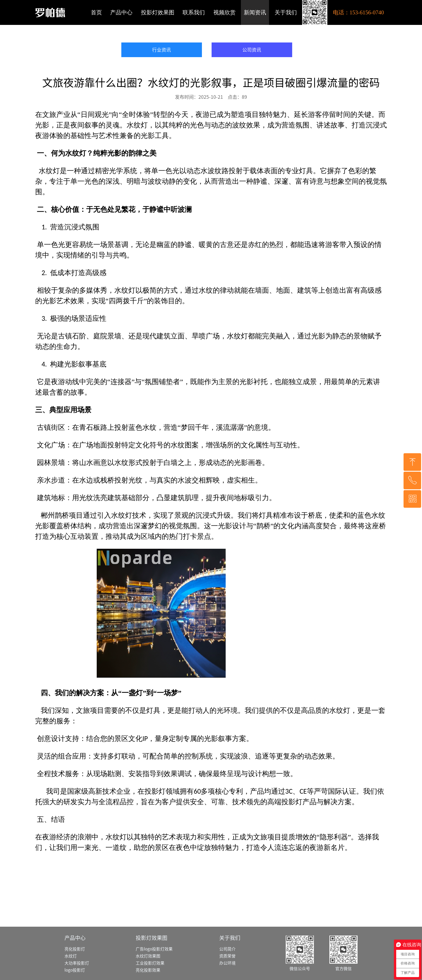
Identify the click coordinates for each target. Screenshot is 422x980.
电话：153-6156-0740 (358, 12)
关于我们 (286, 12)
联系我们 (194, 12)
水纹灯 (71, 977)
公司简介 (227, 970)
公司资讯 (252, 50)
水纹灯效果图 (148, 977)
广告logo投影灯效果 (154, 970)
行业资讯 (161, 50)
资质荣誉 (227, 977)
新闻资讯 (255, 12)
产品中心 (121, 12)
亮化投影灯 (75, 970)
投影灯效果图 (158, 12)
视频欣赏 (224, 12)
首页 (96, 12)
